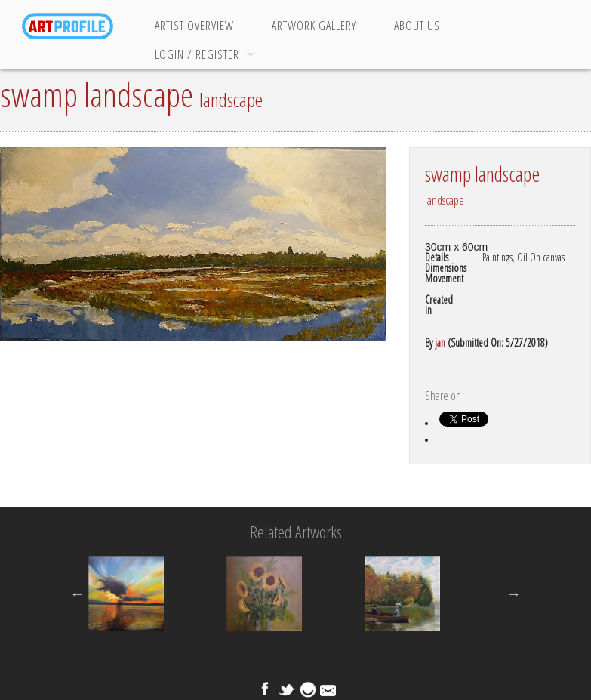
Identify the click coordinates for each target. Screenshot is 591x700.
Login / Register (197, 54)
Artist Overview (194, 26)
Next (514, 594)
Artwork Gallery (314, 26)
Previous (77, 594)
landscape (231, 100)
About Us (417, 26)
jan (440, 342)
